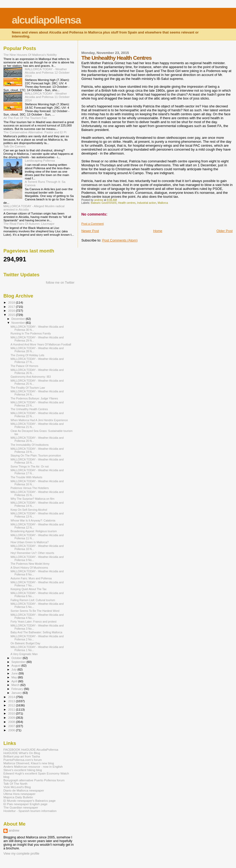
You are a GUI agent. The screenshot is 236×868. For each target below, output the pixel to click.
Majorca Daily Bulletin (18, 797)
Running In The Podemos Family (31, 333)
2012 (12, 705)
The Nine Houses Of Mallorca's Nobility (30, 55)
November (19, 323)
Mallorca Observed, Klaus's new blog (29, 763)
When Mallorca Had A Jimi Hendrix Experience (39, 420)
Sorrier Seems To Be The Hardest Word (35, 611)
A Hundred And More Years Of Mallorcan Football (41, 344)
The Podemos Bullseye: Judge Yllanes (34, 398)
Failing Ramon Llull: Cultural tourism (33, 600)
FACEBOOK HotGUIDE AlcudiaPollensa (31, 749)
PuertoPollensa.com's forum (23, 760)
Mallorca (163, 203)
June (15, 673)
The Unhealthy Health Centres (29, 409)
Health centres (127, 203)
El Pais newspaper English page (25, 804)
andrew (14, 831)
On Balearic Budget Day (25, 643)
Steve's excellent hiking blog (23, 770)
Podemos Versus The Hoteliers (30, 488)
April (15, 681)
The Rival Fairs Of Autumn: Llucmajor (29, 224)
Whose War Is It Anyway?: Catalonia (33, 520)
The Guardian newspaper (21, 807)
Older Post (225, 231)
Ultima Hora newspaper (19, 794)
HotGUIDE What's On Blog (22, 753)
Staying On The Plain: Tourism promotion (36, 455)
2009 (12, 718)
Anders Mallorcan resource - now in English (33, 767)
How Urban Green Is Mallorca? (30, 542)
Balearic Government (104, 203)
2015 (12, 315)
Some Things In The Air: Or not (30, 466)
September (19, 662)
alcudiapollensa (46, 20)
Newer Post (90, 231)
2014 (12, 697)
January (17, 693)
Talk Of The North (15, 784)
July (15, 669)
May (15, 677)
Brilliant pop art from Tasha (22, 756)
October (17, 658)
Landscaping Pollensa (40, 160)
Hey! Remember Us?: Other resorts (32, 553)
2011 (12, 709)
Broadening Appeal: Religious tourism (34, 531)
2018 (12, 302)
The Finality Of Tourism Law (28, 388)
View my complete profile (21, 854)
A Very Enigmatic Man (24, 654)
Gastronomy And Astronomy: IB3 (31, 377)
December (19, 319)
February (18, 689)
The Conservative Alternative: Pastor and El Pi (35, 132)
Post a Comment (92, 224)
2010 (12, 713)
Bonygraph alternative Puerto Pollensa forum (34, 780)
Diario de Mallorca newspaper (24, 790)
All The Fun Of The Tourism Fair (25, 118)
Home (158, 231)
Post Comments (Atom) (120, 240)
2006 (12, 730)
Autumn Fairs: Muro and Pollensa (31, 578)
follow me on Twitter (60, 283)
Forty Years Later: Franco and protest (33, 622)
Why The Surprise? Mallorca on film (32, 499)
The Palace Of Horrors (24, 366)
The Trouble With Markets (26, 477)
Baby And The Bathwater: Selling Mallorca (36, 632)
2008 (12, 722)
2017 (12, 307)
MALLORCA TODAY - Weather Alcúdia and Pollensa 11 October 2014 (47, 97)
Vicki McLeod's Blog (17, 787)
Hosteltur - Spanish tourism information (30, 811)
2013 (12, 701)
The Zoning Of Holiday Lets (27, 355)
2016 (12, 311)
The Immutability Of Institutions (30, 445)
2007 (12, 726)
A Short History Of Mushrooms (29, 568)
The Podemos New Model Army (30, 564)
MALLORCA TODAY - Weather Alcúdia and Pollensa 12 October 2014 (47, 72)
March (16, 685)
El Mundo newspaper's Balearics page (30, 801)
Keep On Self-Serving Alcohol (29, 510)
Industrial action (147, 203)
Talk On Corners (15, 146)
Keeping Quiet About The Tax (28, 589)
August (17, 666)
